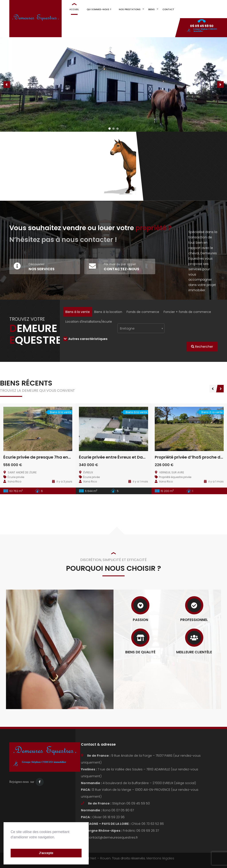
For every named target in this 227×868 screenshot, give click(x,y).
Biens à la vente (78, 312)
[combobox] (141, 328)
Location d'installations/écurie (89, 322)
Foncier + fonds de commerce (187, 312)
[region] (113, 84)
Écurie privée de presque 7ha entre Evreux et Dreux (55, 457)
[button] (11, 843)
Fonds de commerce (143, 312)
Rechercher (202, 347)
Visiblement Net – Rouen (90, 858)
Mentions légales (160, 858)
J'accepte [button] (46, 853)
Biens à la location (108, 312)
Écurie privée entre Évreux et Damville (117, 457)
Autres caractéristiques (85, 339)
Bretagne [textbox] (127, 328)
